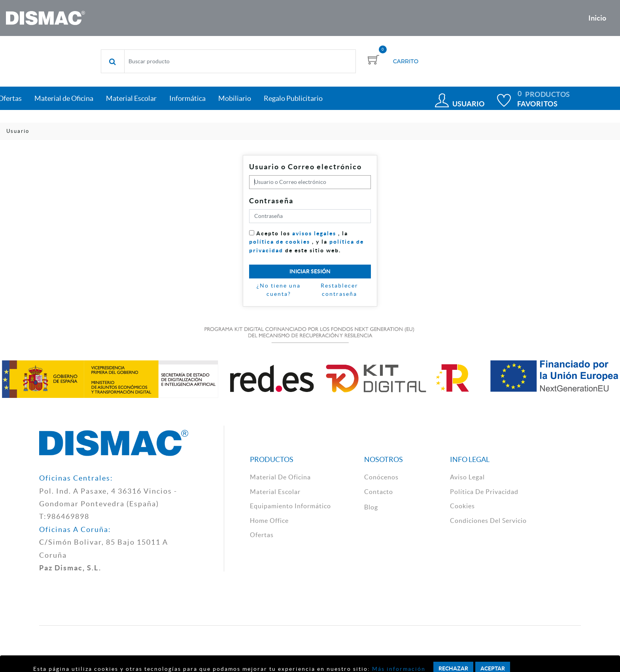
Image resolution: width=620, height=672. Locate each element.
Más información (398, 669)
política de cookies (280, 242)
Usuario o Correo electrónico (305, 167)
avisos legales (314, 233)
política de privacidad (484, 492)
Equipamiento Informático (290, 506)
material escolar (275, 492)
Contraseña (271, 201)
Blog (371, 507)
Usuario (468, 104)
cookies (462, 506)
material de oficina (280, 477)
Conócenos (381, 477)
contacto (379, 492)
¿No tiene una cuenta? (279, 290)
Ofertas (262, 535)
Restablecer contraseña (339, 290)
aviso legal (467, 477)
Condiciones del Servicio (488, 521)
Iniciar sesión (310, 271)
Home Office (269, 521)
